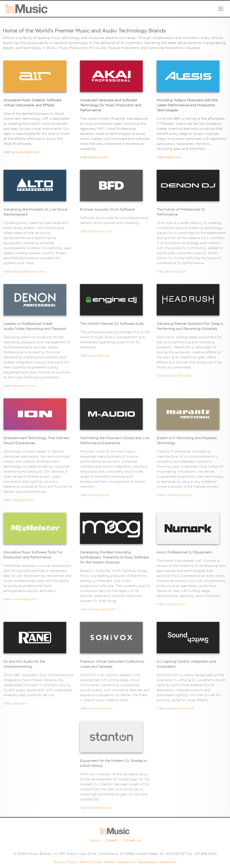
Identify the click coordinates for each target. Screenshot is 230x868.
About (95, 840)
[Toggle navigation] (221, 9)
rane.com (19, 703)
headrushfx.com (178, 376)
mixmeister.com (24, 599)
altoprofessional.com (29, 271)
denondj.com (176, 271)
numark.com (175, 604)
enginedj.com (99, 356)
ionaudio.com (23, 500)
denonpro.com (24, 386)
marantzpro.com (178, 495)
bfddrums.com (100, 231)
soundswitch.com (179, 708)
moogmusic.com (102, 609)
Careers (111, 840)
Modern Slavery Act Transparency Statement (140, 862)
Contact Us (132, 840)
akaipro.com (98, 157)
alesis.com (173, 157)
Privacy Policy (65, 862)
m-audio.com (99, 495)
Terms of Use (90, 862)
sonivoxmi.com (100, 708)
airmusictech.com (26, 152)
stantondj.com (100, 808)
